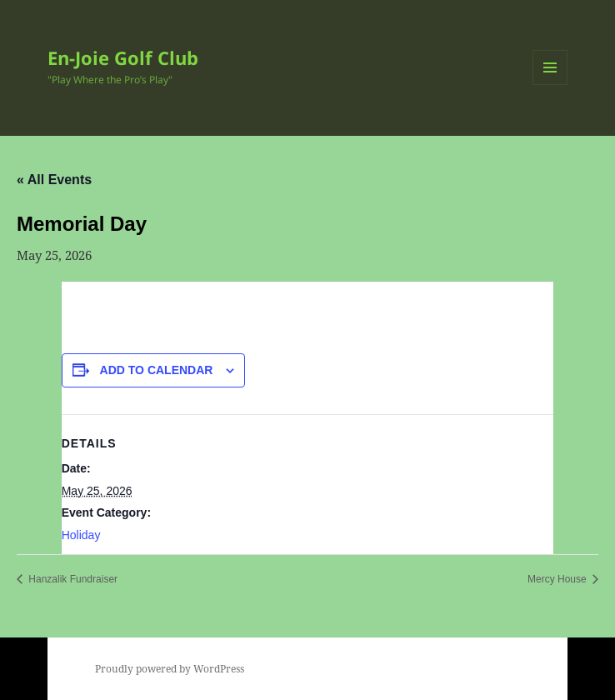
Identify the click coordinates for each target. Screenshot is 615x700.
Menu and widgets (550, 85)
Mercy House (558, 579)
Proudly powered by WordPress (170, 669)
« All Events (54, 180)
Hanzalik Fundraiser (72, 579)
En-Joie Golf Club (123, 57)
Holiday (81, 535)
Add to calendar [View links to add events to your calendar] (157, 370)
